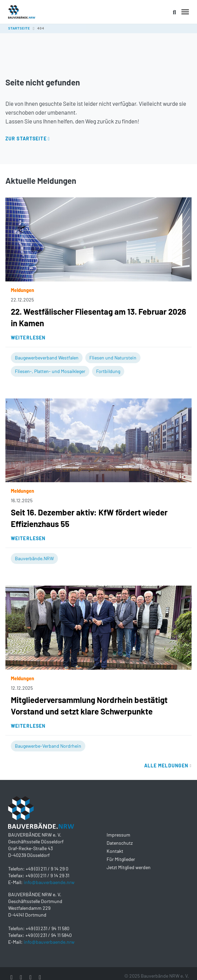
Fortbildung (108, 371)
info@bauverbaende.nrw (49, 882)
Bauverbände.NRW (34, 558)
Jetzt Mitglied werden (129, 867)
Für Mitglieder (121, 859)
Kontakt (115, 851)
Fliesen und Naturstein (113, 358)
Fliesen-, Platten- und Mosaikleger (50, 371)
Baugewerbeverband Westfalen (47, 358)
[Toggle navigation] (185, 12)
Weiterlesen (28, 338)
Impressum (118, 835)
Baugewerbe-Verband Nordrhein (48, 746)
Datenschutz (120, 843)
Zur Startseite (26, 139)
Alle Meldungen (168, 766)
